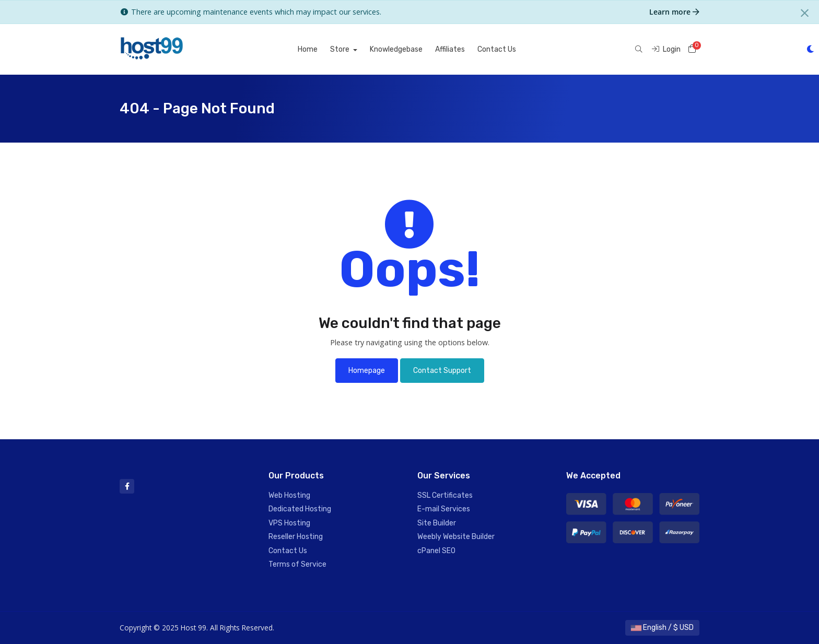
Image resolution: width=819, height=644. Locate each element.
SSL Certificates (445, 495)
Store (341, 49)
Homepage (367, 371)
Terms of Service (297, 564)
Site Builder (437, 523)
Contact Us (497, 49)
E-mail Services (444, 509)
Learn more (674, 12)
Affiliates (450, 49)
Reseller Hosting (296, 537)
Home (308, 49)
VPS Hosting (289, 523)
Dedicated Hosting (300, 509)
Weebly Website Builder (456, 537)
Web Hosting (289, 495)
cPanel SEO (436, 551)
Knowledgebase (396, 49)
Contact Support (442, 371)
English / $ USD (662, 628)
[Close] (805, 13)
